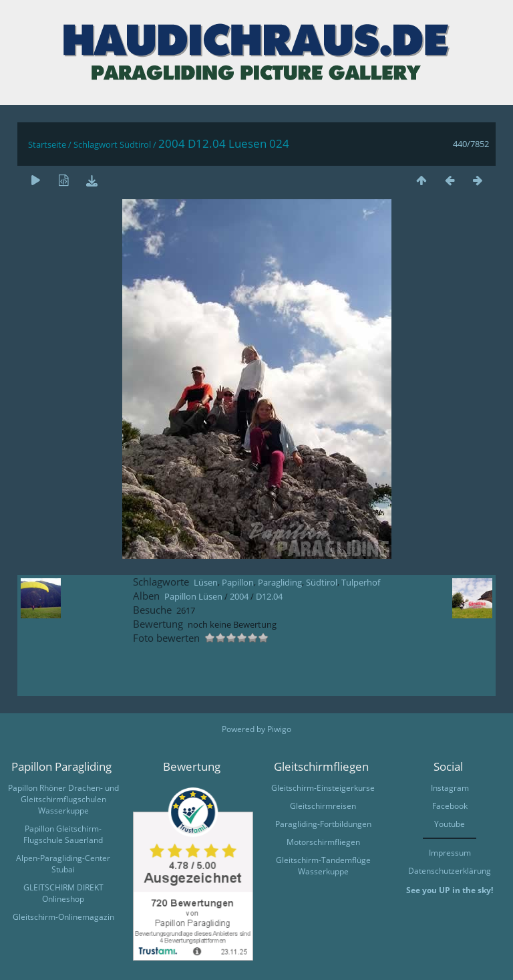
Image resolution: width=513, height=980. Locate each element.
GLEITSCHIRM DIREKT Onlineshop (63, 893)
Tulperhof (361, 582)
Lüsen (206, 582)
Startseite (47, 144)
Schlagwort (96, 144)
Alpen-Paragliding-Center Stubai (63, 864)
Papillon (238, 582)
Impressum (450, 853)
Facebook (450, 806)
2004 (239, 596)
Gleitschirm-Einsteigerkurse (323, 788)
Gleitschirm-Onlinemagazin (63, 917)
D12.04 (269, 596)
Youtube (450, 824)
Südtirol (135, 144)
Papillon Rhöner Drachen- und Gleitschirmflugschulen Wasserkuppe (63, 799)
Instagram (450, 788)
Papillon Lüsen (193, 596)
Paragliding (280, 582)
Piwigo (279, 729)
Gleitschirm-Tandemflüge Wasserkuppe (323, 866)
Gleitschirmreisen (323, 806)
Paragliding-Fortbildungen (323, 824)
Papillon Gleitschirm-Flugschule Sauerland (63, 834)
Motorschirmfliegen (323, 842)
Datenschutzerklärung (450, 871)
